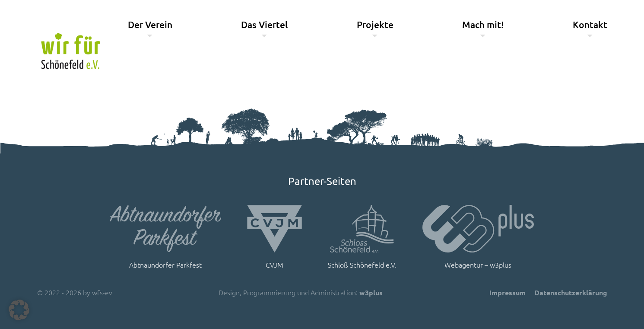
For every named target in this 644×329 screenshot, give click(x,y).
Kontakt (590, 24)
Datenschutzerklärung (571, 292)
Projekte (375, 24)
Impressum (508, 292)
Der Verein (150, 24)
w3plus (371, 292)
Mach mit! (483, 24)
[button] (19, 310)
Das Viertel (264, 24)
